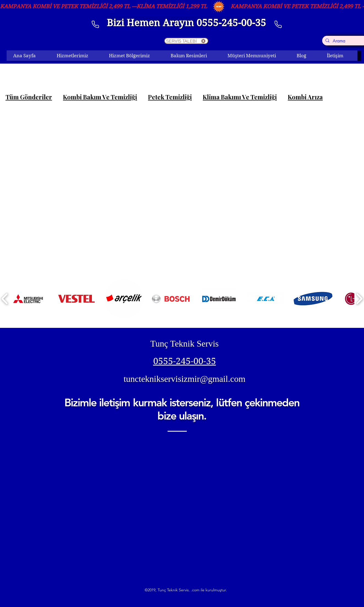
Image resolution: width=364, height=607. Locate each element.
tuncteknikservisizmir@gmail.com (184, 379)
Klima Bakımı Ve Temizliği (240, 97)
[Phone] (278, 24)
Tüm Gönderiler (29, 97)
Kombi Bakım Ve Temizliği (100, 97)
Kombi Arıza (305, 97)
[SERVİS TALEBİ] (186, 41)
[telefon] (95, 24)
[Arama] (344, 41)
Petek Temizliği (170, 97)
